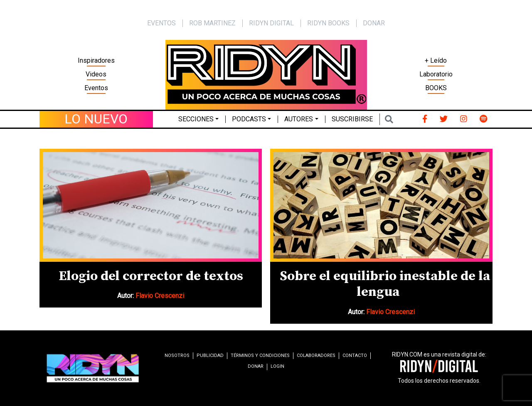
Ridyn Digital (271, 23)
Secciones (196, 119)
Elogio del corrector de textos (151, 276)
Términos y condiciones (260, 356)
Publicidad (210, 356)
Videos (96, 74)
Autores (299, 119)
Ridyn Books (328, 23)
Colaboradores (316, 356)
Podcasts (249, 119)
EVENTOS (161, 23)
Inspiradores (96, 60)
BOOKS (436, 88)
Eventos (96, 88)
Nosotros (177, 356)
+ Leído (436, 60)
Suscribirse (352, 119)
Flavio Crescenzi (160, 296)
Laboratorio (436, 74)
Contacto (355, 356)
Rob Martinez (212, 23)
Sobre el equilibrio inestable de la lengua (385, 284)
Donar (374, 23)
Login (277, 366)
